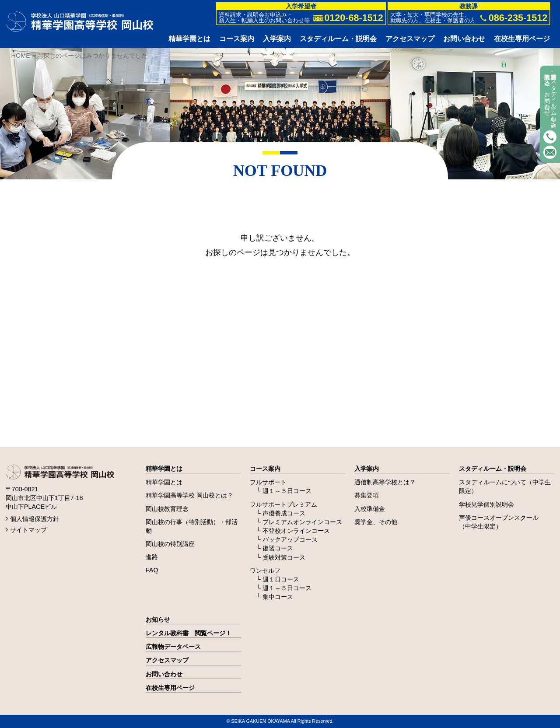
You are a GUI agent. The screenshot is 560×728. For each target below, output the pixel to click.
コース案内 (265, 469)
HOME (21, 56)
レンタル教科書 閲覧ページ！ (189, 633)
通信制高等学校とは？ (385, 482)
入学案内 (367, 469)
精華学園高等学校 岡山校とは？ (189, 495)
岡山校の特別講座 (170, 544)
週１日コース (281, 579)
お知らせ (158, 619)
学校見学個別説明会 (486, 504)
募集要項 (367, 495)
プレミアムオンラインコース (302, 522)
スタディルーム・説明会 (493, 469)
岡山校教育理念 (167, 509)
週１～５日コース (287, 491)
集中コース (278, 597)
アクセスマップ (167, 660)
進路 (152, 557)
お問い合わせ (164, 674)
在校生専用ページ (170, 688)
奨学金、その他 (376, 522)
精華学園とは (164, 469)
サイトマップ (28, 530)
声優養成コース (284, 513)
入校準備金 (370, 509)
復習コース (278, 548)
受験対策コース (284, 557)
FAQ (152, 570)
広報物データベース (173, 647)
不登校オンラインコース (296, 531)
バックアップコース (290, 539)
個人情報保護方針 (35, 519)
